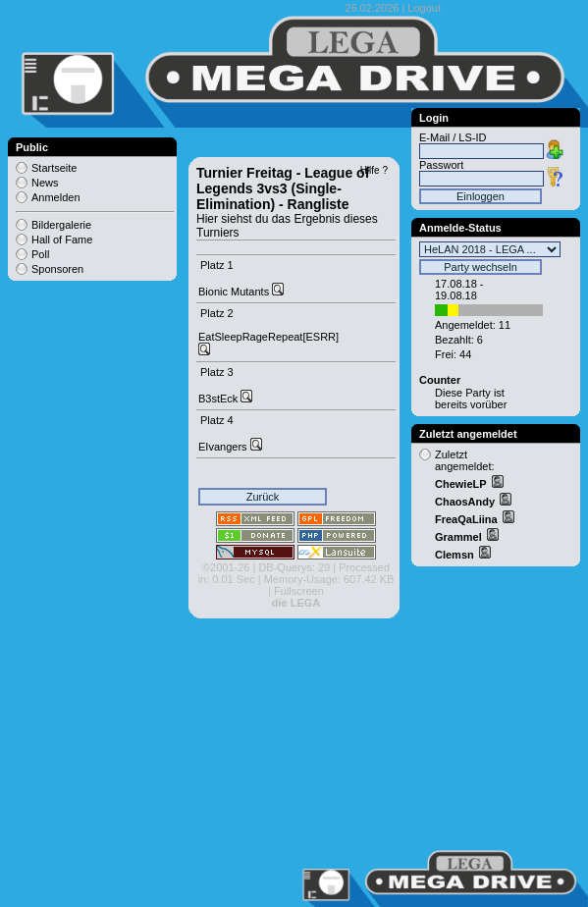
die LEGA (296, 603)
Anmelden (56, 197)
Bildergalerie (61, 225)
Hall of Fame (62, 240)
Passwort (441, 165)
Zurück (263, 497)
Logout (424, 8)
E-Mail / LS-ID (453, 137)
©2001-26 (226, 567)
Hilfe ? (374, 170)
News (45, 183)
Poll (40, 254)
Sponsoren (57, 269)
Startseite (54, 168)
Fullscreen (299, 591)
